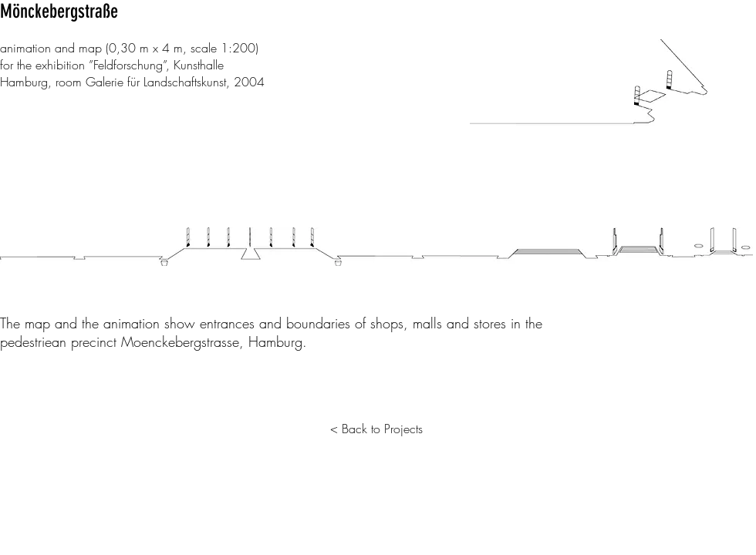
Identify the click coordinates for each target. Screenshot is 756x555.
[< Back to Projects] (376, 429)
